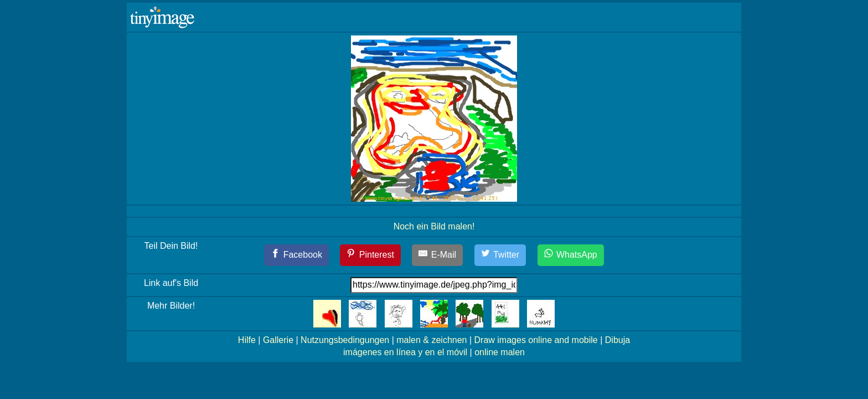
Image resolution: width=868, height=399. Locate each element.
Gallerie (278, 340)
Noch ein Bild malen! (434, 226)
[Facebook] (296, 255)
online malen (500, 352)
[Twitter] (500, 255)
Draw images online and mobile (536, 340)
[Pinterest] (370, 255)
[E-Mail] (437, 255)
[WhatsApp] (571, 255)
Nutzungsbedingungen (345, 340)
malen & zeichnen (432, 340)
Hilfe (247, 340)
